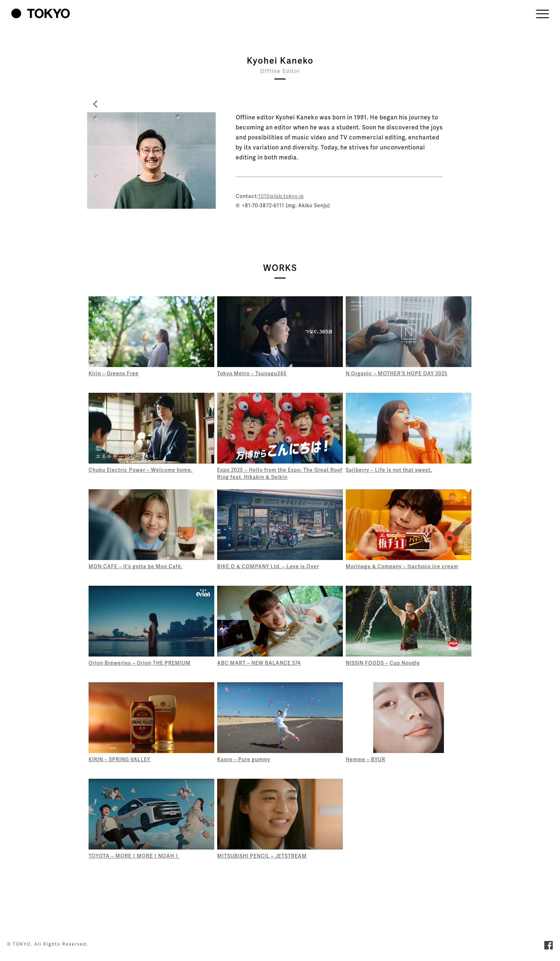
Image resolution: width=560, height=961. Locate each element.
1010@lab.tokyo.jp (281, 196)
